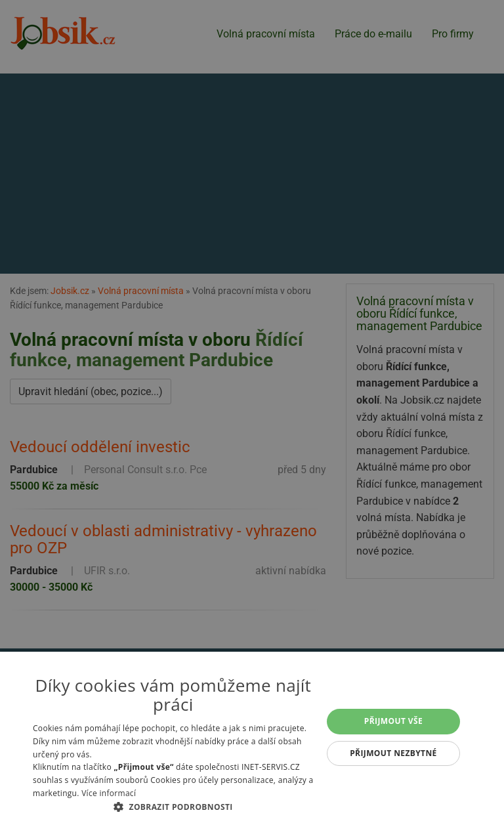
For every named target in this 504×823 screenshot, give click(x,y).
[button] (173, 807)
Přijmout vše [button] (393, 721)
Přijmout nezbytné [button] (393, 753)
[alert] (252, 411)
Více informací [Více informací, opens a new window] (109, 793)
